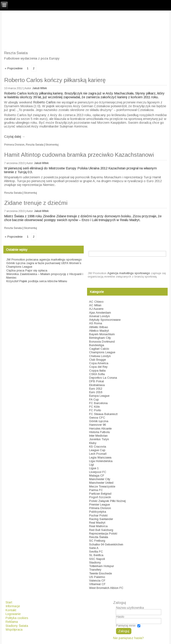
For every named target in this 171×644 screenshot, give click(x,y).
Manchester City (100, 479)
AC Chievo (96, 302)
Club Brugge (97, 360)
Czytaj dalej (15, 137)
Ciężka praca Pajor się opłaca (27, 271)
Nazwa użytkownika (130, 608)
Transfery (95, 570)
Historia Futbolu (99, 432)
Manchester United (101, 483)
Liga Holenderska (101, 461)
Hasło (120, 617)
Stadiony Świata (17, 626)
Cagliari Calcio (99, 349)
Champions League (102, 352)
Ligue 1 (94, 468)
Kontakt (11, 610)
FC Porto (95, 410)
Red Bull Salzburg (101, 530)
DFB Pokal (96, 381)
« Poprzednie (14, 68)
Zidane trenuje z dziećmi (36, 203)
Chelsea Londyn (100, 356)
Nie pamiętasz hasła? (128, 638)
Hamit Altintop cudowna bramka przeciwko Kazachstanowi (79, 155)
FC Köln (94, 407)
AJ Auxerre (96, 309)
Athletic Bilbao (99, 327)
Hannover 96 (97, 425)
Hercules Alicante (100, 429)
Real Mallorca (98, 526)
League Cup (97, 450)
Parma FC (96, 490)
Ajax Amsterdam (100, 313)
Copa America (99, 363)
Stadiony (95, 563)
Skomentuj (52, 145)
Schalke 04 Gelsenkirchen (106, 544)
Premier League (99, 505)
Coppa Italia (97, 371)
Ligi (91, 465)
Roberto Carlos (44, 102)
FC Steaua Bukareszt (103, 414)
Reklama (12, 622)
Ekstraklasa (97, 385)
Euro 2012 (96, 389)
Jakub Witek (40, 88)
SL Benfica (96, 555)
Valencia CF (97, 581)
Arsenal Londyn (99, 316)
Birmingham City (100, 338)
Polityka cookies (17, 618)
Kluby (93, 443)
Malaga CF (97, 476)
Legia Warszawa (100, 458)
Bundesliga (97, 345)
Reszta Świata (35, 145)
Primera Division (14, 145)
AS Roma (96, 323)
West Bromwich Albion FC (106, 588)
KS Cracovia (98, 447)
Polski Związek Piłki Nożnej (107, 501)
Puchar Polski (98, 515)
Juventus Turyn (99, 439)
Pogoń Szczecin (100, 497)
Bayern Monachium (102, 334)
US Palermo (97, 577)
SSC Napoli (97, 559)
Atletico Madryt (99, 331)
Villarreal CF (97, 584)
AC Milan (95, 305)
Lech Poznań (98, 454)
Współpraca (14, 630)
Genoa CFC (97, 418)
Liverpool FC (98, 472)
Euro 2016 (96, 392)
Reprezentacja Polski (103, 534)
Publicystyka (98, 512)
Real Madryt (97, 523)
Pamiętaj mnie (126, 626)
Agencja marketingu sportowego (129, 273)
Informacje (13, 606)
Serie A (94, 548)
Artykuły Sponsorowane (105, 320)
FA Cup (94, 400)
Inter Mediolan (98, 436)
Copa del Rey (98, 367)
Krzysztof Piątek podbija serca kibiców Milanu (37, 281)
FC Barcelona (98, 403)
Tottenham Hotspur (101, 566)
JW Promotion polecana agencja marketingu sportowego (44, 260)
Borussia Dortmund (102, 342)
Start (9, 602)
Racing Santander (101, 519)
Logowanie (13, 614)
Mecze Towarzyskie (102, 487)
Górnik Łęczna (99, 421)
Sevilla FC (96, 552)
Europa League (99, 396)
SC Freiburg (97, 541)
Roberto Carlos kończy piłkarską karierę (55, 80)
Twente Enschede (100, 573)
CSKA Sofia (97, 374)
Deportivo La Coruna (103, 378)
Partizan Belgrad (100, 494)
